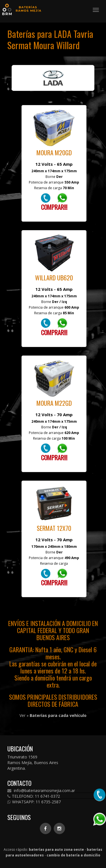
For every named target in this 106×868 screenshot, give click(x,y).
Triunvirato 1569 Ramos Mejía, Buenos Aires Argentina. (33, 763)
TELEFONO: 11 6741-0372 (34, 796)
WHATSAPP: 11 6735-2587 (34, 802)
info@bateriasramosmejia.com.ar (41, 791)
